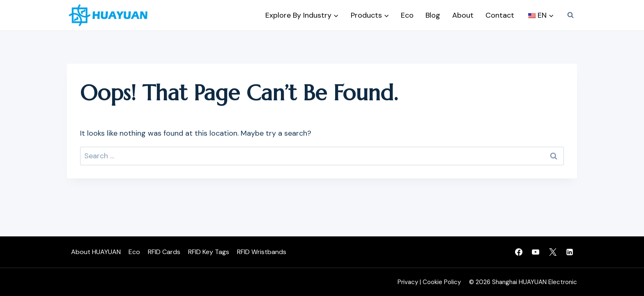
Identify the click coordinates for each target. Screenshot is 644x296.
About (463, 15)
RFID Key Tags (209, 252)
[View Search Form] (570, 15)
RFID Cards (164, 252)
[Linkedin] (570, 252)
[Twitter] (553, 252)
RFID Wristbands (262, 252)
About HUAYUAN (96, 252)
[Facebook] (519, 252)
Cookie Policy (442, 282)
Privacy (408, 282)
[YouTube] (536, 252)
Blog (433, 15)
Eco (407, 15)
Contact (500, 15)
